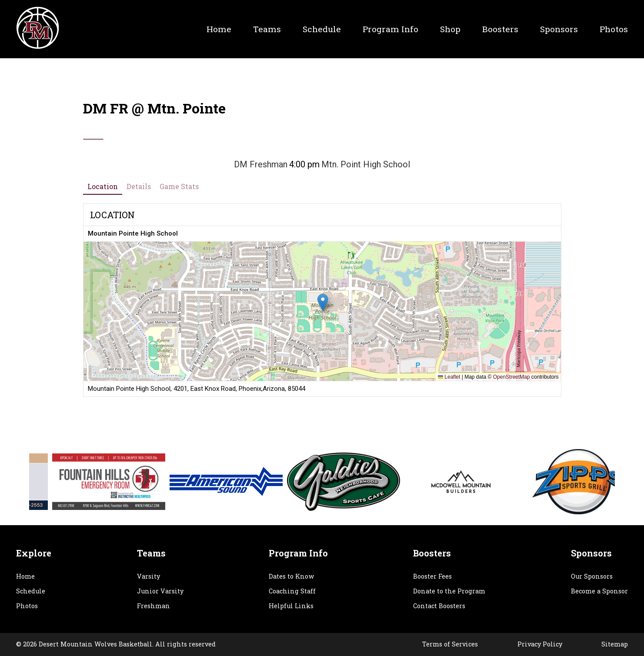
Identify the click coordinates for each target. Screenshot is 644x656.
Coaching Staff (292, 591)
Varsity (148, 576)
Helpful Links (291, 606)
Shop (450, 29)
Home (219, 29)
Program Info (390, 29)
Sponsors (559, 29)
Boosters (500, 29)
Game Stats (179, 186)
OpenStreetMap (512, 377)
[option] (80, 482)
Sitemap (615, 644)
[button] (322, 302)
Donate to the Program (449, 591)
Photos (614, 29)
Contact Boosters (439, 606)
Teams (267, 29)
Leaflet (449, 377)
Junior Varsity (160, 591)
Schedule (322, 29)
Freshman (153, 606)
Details (139, 186)
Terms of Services (450, 644)
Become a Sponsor (599, 591)
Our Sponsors (592, 576)
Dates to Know (291, 576)
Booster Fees (432, 576)
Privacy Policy (540, 644)
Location (103, 186)
